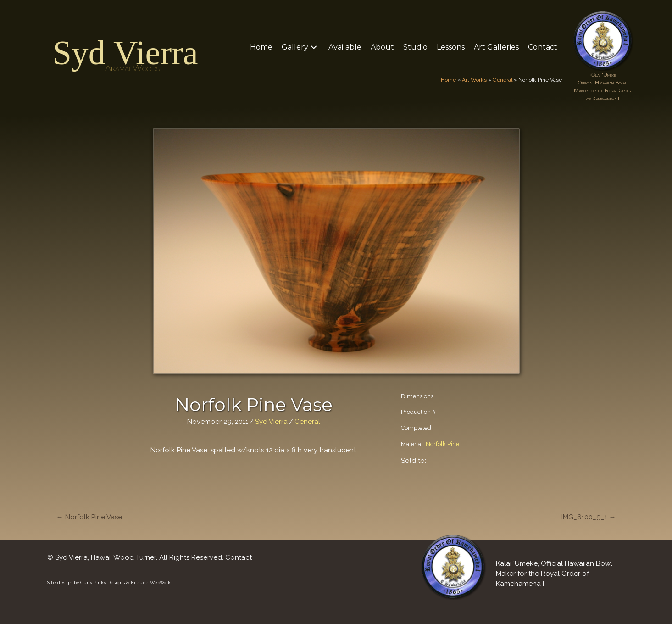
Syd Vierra (125, 53)
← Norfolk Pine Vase (89, 517)
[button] (314, 47)
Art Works (474, 80)
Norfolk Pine (442, 444)
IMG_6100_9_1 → (589, 517)
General (503, 80)
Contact (239, 557)
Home (448, 80)
